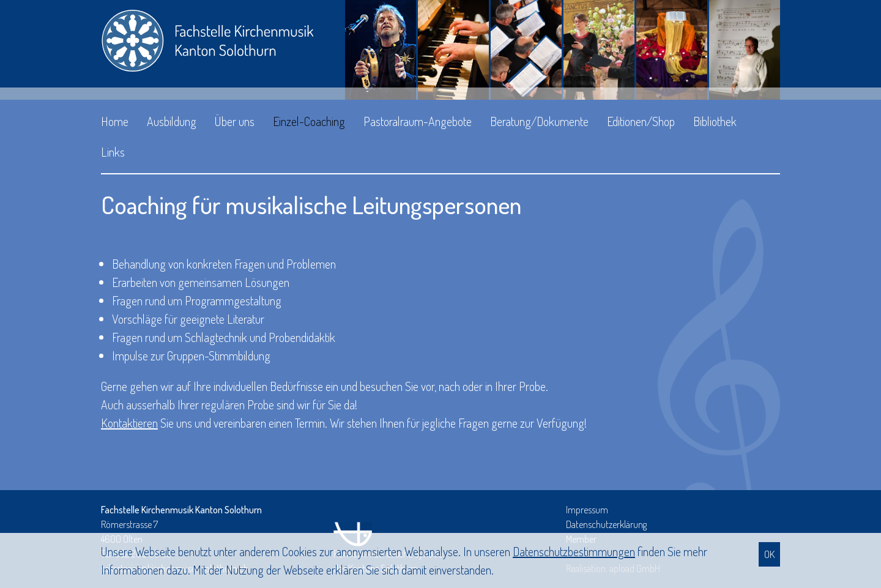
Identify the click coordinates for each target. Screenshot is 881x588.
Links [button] (113, 152)
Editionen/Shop (641, 121)
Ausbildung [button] (172, 121)
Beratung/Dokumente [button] (539, 121)
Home (115, 121)
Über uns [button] (235, 121)
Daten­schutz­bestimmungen (574, 551)
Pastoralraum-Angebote (418, 121)
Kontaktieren (129, 423)
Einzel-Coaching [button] (309, 121)
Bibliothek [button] (715, 121)
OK (769, 554)
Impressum (587, 510)
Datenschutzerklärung (606, 524)
